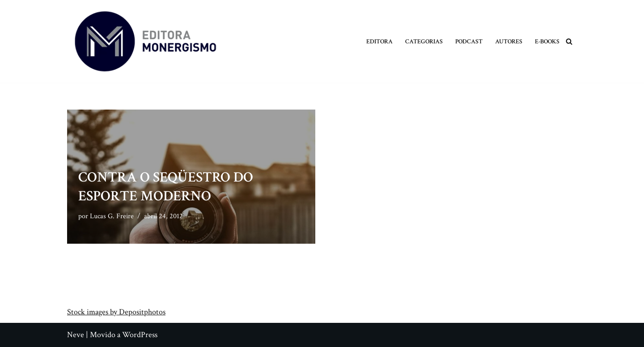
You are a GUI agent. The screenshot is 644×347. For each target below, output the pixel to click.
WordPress (140, 335)
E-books (547, 41)
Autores (509, 41)
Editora (379, 41)
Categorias (424, 41)
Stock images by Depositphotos (116, 312)
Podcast (469, 41)
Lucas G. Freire (112, 216)
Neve (76, 335)
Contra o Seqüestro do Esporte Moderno (166, 187)
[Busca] (569, 41)
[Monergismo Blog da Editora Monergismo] (145, 41)
